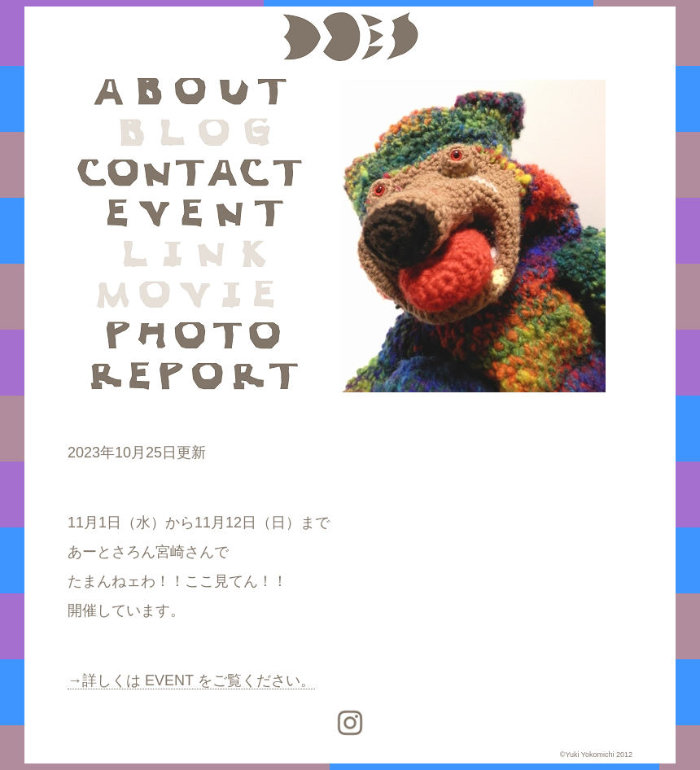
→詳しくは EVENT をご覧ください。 (191, 680)
